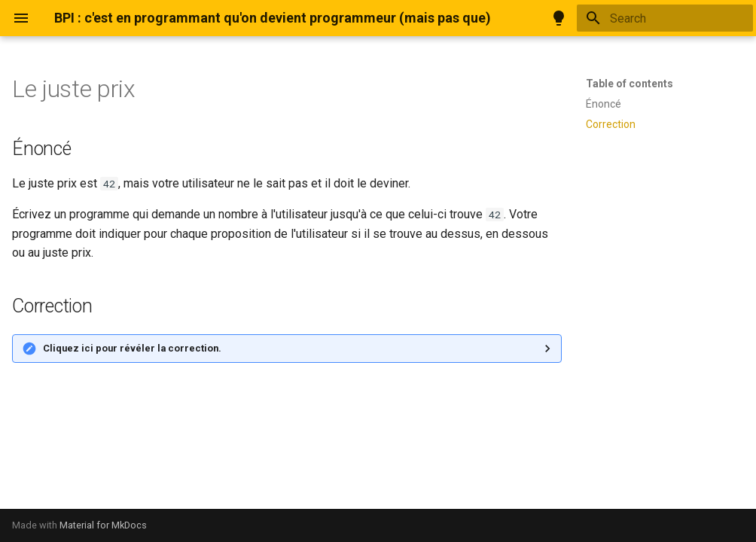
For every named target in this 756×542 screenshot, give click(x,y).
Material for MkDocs (103, 525)
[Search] (665, 18)
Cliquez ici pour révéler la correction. (132, 348)
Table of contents (629, 84)
